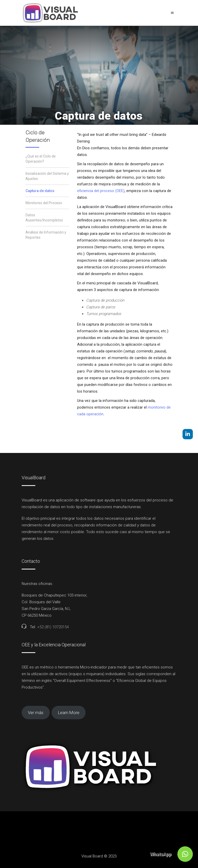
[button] (185, 854)
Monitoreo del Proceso (44, 203)
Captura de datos (40, 191)
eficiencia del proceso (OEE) (101, 191)
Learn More (69, 713)
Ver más (36, 713)
